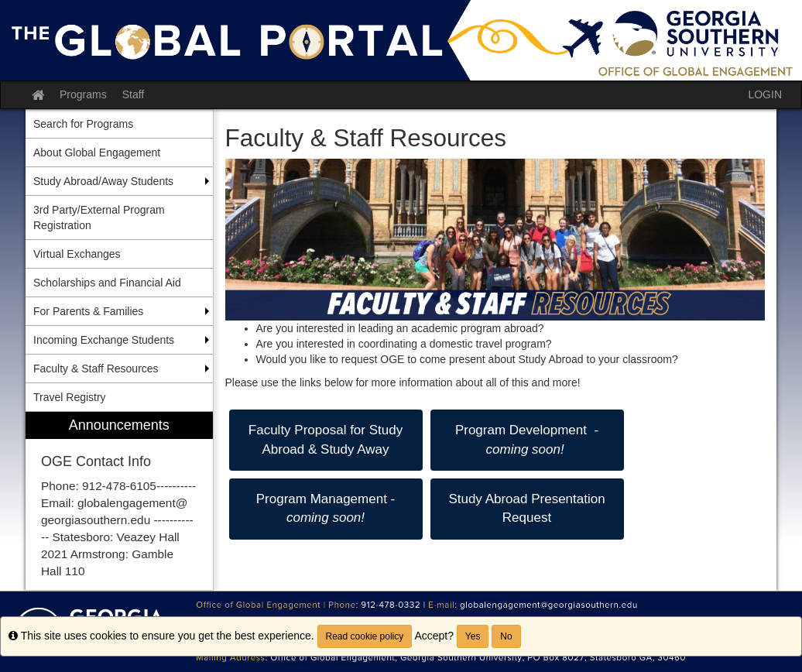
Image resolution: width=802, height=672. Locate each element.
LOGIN (765, 94)
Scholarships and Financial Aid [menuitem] (107, 283)
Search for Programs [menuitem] (83, 124)
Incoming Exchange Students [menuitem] (104, 340)
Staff (134, 94)
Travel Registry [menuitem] (70, 397)
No (506, 636)
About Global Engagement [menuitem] (97, 153)
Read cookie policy (365, 636)
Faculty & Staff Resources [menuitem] (96, 369)
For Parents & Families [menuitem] (88, 311)
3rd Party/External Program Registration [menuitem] (99, 218)
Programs (83, 94)
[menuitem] (119, 501)
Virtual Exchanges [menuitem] (77, 254)
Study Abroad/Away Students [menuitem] (103, 181)
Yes (473, 636)
